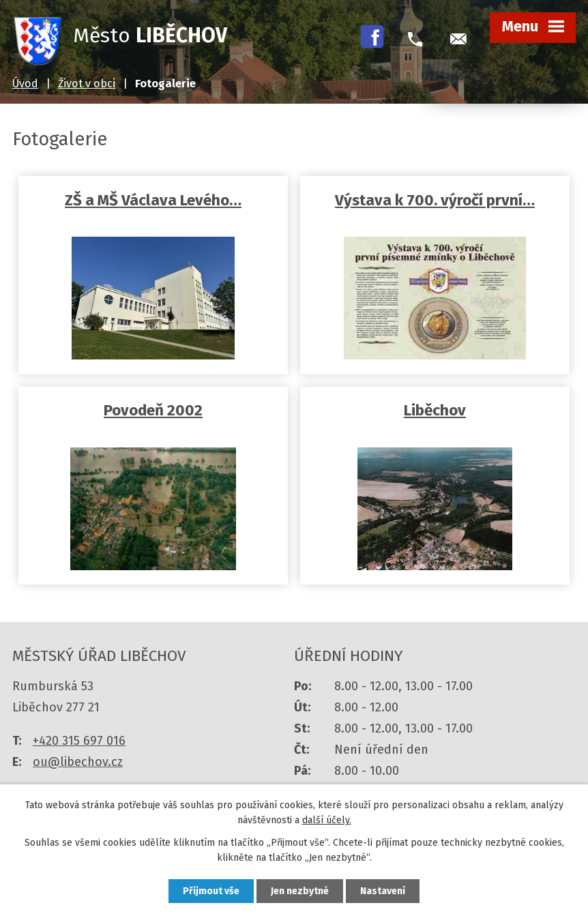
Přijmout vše (211, 891)
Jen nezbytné (300, 891)
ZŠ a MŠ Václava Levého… (153, 200)
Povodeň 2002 (153, 410)
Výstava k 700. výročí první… (435, 200)
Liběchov (435, 410)
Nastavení (383, 891)
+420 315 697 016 (79, 741)
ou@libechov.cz (78, 762)
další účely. (327, 821)
